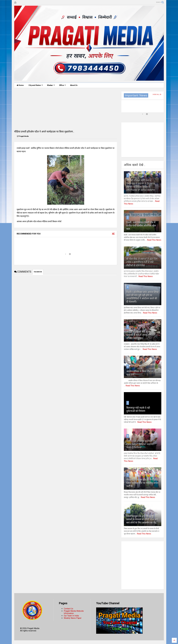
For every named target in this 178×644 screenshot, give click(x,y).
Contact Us (68, 609)
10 (128, 511)
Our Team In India (71, 616)
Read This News (154, 240)
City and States (36, 85)
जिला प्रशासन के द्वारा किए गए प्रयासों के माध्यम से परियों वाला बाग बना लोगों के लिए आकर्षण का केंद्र (142, 519)
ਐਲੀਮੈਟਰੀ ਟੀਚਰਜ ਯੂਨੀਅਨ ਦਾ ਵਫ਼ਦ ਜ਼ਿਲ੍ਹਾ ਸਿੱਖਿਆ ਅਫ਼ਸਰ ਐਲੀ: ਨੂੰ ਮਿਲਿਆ (141, 444)
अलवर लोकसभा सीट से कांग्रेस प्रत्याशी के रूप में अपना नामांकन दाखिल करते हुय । (141, 335)
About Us (74, 85)
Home (20, 85)
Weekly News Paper (73, 618)
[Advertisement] (66, 109)
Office (62, 85)
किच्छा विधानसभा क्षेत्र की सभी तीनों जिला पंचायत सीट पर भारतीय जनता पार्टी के (142, 483)
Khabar (51, 85)
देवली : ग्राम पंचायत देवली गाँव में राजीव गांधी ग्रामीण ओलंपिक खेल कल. (141, 226)
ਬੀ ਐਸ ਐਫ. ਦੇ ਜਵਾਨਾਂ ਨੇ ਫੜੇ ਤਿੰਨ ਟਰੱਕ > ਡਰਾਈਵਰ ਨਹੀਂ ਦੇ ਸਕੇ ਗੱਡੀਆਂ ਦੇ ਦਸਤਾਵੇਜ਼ (142, 262)
